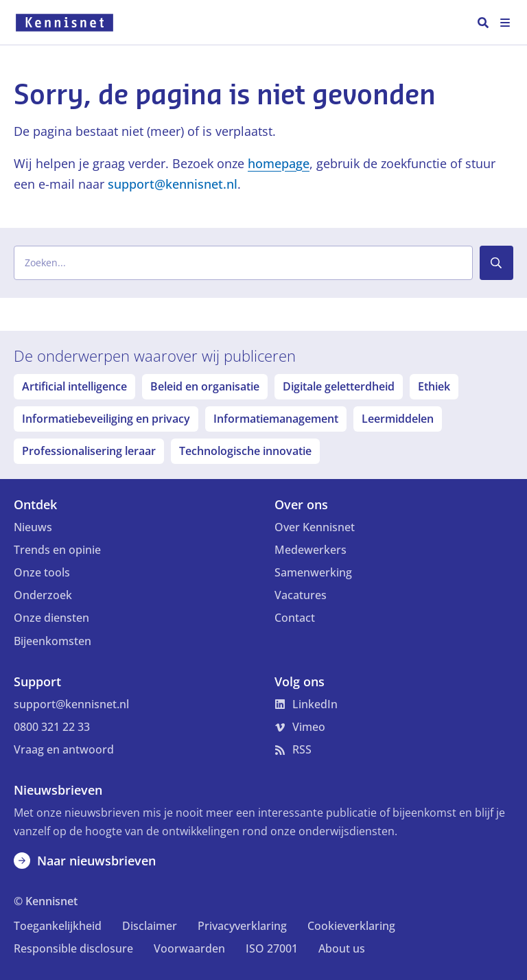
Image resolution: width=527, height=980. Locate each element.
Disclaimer (150, 926)
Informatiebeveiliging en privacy (106, 419)
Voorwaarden (189, 948)
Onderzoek (43, 595)
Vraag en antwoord (64, 749)
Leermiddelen (398, 419)
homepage (279, 163)
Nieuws (33, 527)
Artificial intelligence (74, 386)
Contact (295, 618)
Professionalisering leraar (89, 451)
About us (342, 948)
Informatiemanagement (276, 419)
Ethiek (434, 386)
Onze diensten (51, 618)
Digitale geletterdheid (339, 386)
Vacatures (301, 595)
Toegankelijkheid (58, 926)
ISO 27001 (272, 948)
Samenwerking (313, 572)
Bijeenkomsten (52, 641)
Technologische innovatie (245, 451)
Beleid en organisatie (205, 386)
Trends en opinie (57, 550)
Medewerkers (311, 550)
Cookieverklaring (351, 926)
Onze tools (42, 572)
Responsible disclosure (73, 948)
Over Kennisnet (315, 527)
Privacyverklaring (242, 926)
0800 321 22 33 (52, 727)
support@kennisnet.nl (173, 184)
